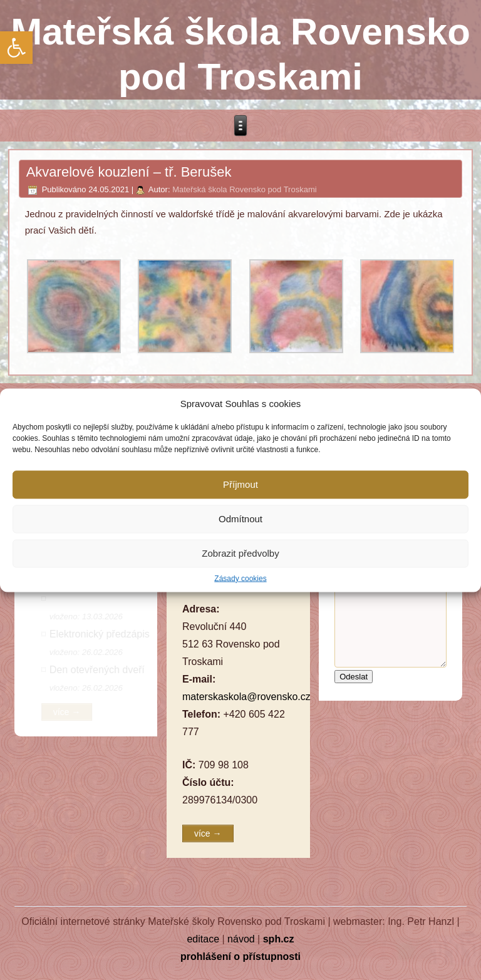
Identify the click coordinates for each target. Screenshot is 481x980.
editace (203, 939)
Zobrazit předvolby (240, 553)
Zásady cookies (240, 578)
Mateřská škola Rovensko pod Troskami (244, 189)
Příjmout (240, 484)
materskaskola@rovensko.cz (246, 697)
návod (241, 939)
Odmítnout (240, 519)
